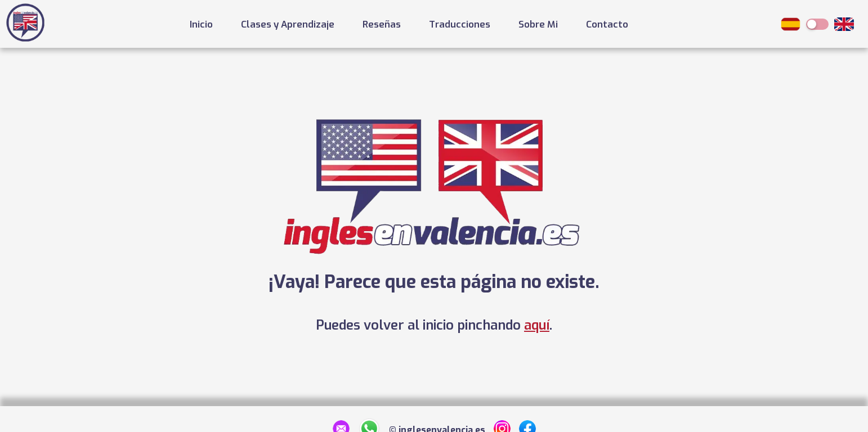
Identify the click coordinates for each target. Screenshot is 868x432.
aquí (537, 325)
